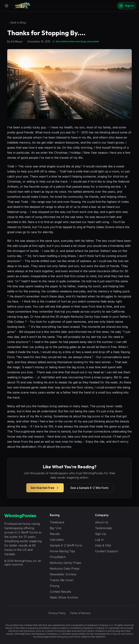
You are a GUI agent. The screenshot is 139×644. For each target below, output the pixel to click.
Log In (99, 540)
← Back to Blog (16, 22)
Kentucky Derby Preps (65, 563)
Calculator (57, 540)
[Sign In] (127, 6)
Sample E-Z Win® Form (66, 545)
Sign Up (101, 534)
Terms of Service (80, 613)
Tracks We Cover (62, 580)
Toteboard (57, 522)
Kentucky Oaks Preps (65, 569)
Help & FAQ (103, 545)
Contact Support (107, 551)
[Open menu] (7, 6)
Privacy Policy (57, 613)
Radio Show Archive (64, 597)
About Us (102, 522)
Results (55, 534)
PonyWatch (58, 557)
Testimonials (103, 528)
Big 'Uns (56, 528)
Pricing (54, 586)
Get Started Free (45, 488)
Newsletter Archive (63, 574)
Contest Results (60, 592)
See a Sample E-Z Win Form (89, 488)
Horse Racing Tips (62, 551)
